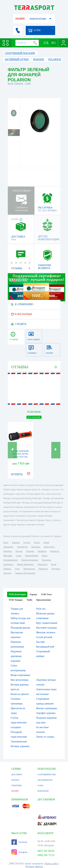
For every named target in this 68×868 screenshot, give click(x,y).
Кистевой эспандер (47, 628)
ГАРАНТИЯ (17, 785)
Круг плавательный (47, 623)
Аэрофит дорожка (46, 713)
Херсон (19, 551)
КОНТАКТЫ (43, 791)
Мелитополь (29, 569)
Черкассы (54, 551)
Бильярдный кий (45, 647)
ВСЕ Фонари (34, 417)
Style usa (41, 609)
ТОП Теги (46, 594)
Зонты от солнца (45, 737)
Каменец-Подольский (25, 573)
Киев (6, 542)
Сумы (19, 556)
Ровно (44, 556)
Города (33, 594)
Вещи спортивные (20, 675)
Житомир (8, 556)
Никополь (43, 569)
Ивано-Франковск (25, 564)
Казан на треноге (20, 694)
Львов (46, 542)
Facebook (19, 842)
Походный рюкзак (20, 628)
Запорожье (8, 547)
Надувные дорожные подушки (16, 656)
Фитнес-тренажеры (47, 708)
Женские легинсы (46, 632)
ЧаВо (29, 600)
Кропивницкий (10, 560)
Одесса (27, 542)
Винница (8, 551)
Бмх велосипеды (20, 680)
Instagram (19, 852)
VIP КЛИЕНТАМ (45, 780)
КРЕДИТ (15, 791)
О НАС (41, 785)
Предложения (44, 600)
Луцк (17, 569)
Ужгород (7, 573)
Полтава (30, 551)
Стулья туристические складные (19, 723)
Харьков (16, 542)
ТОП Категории (17, 594)
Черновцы (46, 560)
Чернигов (42, 551)
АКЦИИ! (20, 19)
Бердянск (56, 569)
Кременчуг (8, 564)
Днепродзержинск (29, 560)
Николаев (36, 547)
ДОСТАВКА (17, 774)
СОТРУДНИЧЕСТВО (47, 774)
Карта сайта (52, 864)
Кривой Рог (22, 547)
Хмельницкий (31, 556)
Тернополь (42, 564)
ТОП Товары (16, 600)
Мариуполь (49, 547)
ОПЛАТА (15, 780)
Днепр (37, 542)
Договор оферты (34, 866)
